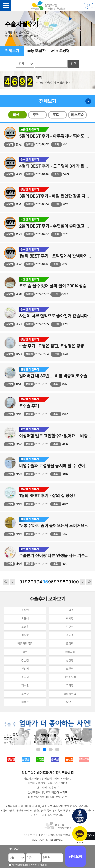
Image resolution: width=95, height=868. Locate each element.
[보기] (44, 865)
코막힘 (70, 686)
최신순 (18, 115)
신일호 (70, 610)
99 (68, 582)
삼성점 (70, 660)
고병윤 (25, 627)
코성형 (70, 644)
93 (33, 582)
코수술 (25, 694)
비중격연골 (70, 694)
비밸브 (25, 702)
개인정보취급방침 (62, 773)
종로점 (25, 677)
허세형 (70, 618)
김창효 (25, 635)
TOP (89, 836)
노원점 (70, 669)
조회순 (58, 115)
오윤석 (25, 618)
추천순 (38, 115)
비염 (25, 652)
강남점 (25, 660)
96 (51, 582)
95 (45, 582)
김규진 (70, 627)
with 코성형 (60, 51)
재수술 (25, 686)
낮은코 (70, 702)
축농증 (70, 635)
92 (28, 582)
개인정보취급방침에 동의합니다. (26, 865)
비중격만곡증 (25, 644)
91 (22, 582)
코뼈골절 (70, 652)
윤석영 (25, 610)
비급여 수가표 (59, 792)
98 (63, 582)
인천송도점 (70, 677)
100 (74, 582)
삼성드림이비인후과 (35, 773)
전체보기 (12, 51)
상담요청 (75, 857)
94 (39, 582)
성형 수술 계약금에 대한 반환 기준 (48, 797)
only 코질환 (36, 51)
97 (57, 582)
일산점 (25, 669)
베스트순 (78, 115)
